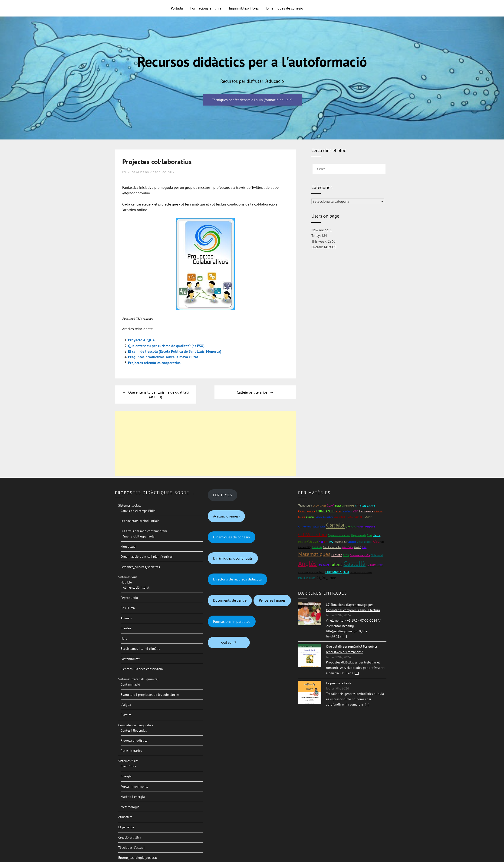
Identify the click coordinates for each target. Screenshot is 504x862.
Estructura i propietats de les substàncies (150, 694)
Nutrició (126, 582)
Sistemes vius (128, 576)
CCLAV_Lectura (313, 534)
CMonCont (323, 564)
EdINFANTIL (326, 510)
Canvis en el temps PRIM (138, 510)
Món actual (128, 546)
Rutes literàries (131, 750)
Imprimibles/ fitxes (244, 8)
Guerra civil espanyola (139, 536)
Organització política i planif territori (147, 556)
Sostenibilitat (130, 658)
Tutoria (336, 564)
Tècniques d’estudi (131, 847)
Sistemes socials (130, 505)
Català (335, 524)
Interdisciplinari (307, 577)
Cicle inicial (377, 555)
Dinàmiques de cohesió (285, 8)
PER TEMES (222, 494)
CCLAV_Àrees (319, 505)
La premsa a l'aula (339, 683)
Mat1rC (358, 547)
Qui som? (229, 642)
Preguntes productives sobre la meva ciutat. (164, 357)
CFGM (380, 564)
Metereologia (130, 806)
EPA (326, 541)
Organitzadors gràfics (360, 555)
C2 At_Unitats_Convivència (311, 572)
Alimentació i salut (136, 587)
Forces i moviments (134, 786)
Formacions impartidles (232, 621)
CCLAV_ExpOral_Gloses (361, 572)
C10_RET (359, 516)
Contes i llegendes (134, 730)
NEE (321, 541)
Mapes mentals (358, 535)
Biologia (339, 505)
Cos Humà (128, 607)
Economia (366, 511)
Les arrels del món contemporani (144, 530)
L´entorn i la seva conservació (142, 668)
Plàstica (312, 541)
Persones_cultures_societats (140, 566)
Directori (310, 516)
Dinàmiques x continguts (233, 557)
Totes (369, 535)
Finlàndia (348, 511)
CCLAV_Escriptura (324, 516)
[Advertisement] (205, 443)
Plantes (126, 628)
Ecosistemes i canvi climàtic (140, 648)
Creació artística (130, 837)
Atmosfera (125, 816)
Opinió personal (365, 541)
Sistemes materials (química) (138, 679)
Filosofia (337, 554)
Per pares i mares (272, 600)
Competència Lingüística (136, 724)
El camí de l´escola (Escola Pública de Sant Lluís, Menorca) (175, 351)
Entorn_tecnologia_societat (138, 857)
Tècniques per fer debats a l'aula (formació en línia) (252, 100)
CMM (346, 572)
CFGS (346, 554)
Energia (126, 776)
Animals (126, 617)
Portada (177, 8)
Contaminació (130, 684)
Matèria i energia (133, 796)
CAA (353, 526)
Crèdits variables (332, 547)
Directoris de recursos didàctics (237, 579)
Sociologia (317, 547)
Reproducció (129, 597)
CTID (356, 511)
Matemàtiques (314, 553)
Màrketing (349, 505)
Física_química (306, 511)
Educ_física (348, 547)
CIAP (348, 526)
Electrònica (128, 766)
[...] (345, 636)
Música (302, 541)
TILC (364, 547)
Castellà (354, 563)
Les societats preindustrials (140, 520)
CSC (376, 541)
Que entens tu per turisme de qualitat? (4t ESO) (166, 345)
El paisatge (126, 827)
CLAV (330, 505)
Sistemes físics (128, 760)
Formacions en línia (206, 8)
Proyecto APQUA (141, 340)
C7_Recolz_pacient (365, 505)
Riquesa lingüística (134, 740)
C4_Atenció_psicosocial (312, 526)
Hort (124, 638)
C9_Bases (371, 564)
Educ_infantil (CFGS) (344, 516)
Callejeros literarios (252, 391)
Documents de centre (230, 600)
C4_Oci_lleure (326, 577)
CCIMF (368, 516)
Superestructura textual (339, 535)
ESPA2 (339, 511)
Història (377, 535)
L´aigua (126, 704)
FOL (331, 541)
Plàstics (126, 714)
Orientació (333, 571)
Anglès (307, 563)
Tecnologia (305, 505)
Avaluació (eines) (226, 515)
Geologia (352, 541)
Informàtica (340, 541)
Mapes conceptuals (366, 526)
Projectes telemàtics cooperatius (154, 362)
